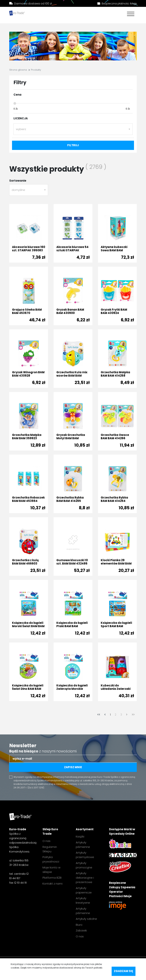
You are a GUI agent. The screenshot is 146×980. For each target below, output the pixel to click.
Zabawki (81, 930)
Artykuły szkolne (86, 919)
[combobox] (73, 129)
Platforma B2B (52, 878)
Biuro (79, 925)
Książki (80, 836)
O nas (46, 841)
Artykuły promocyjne (84, 865)
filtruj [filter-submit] (73, 145)
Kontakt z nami (52, 884)
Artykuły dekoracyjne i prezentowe (85, 878)
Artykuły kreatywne (83, 900)
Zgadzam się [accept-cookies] (123, 971)
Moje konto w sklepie (51, 870)
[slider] (15, 103)
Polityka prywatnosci (51, 859)
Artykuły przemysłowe (85, 855)
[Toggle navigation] (130, 14)
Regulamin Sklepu (50, 849)
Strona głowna (18, 70)
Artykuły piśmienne (83, 845)
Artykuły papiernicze (84, 890)
